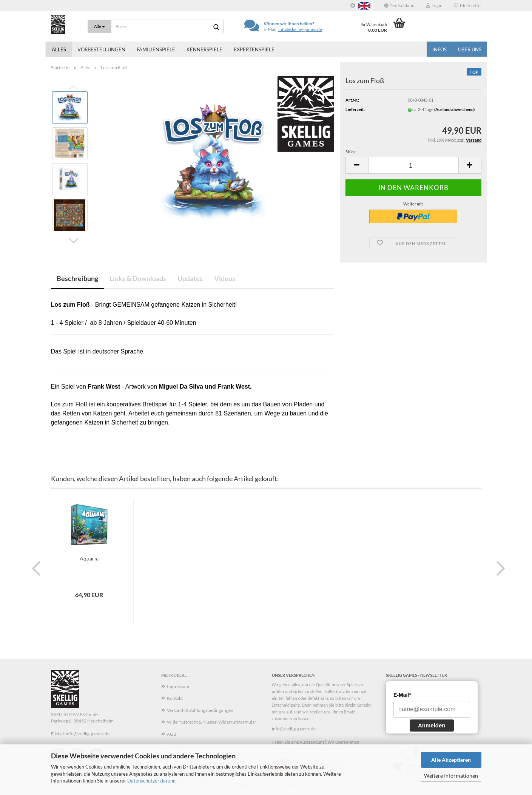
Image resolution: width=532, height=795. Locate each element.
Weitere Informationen (451, 776)
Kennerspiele (204, 49)
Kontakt (175, 698)
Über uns (470, 49)
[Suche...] (99, 26)
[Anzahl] (413, 165)
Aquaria (89, 558)
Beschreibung (77, 278)
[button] (399, 6)
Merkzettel (468, 5)
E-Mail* (402, 695)
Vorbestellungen (101, 49)
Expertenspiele (254, 49)
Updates (190, 278)
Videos (225, 278)
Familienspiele (156, 49)
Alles (59, 49)
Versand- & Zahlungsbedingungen (200, 710)
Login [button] (434, 5)
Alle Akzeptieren (451, 760)
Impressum (178, 686)
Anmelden (432, 725)
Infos (439, 49)
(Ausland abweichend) (454, 109)
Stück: (351, 152)
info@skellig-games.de (300, 29)
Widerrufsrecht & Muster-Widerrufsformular (212, 722)
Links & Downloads (138, 278)
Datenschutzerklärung (151, 781)
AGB (172, 734)
